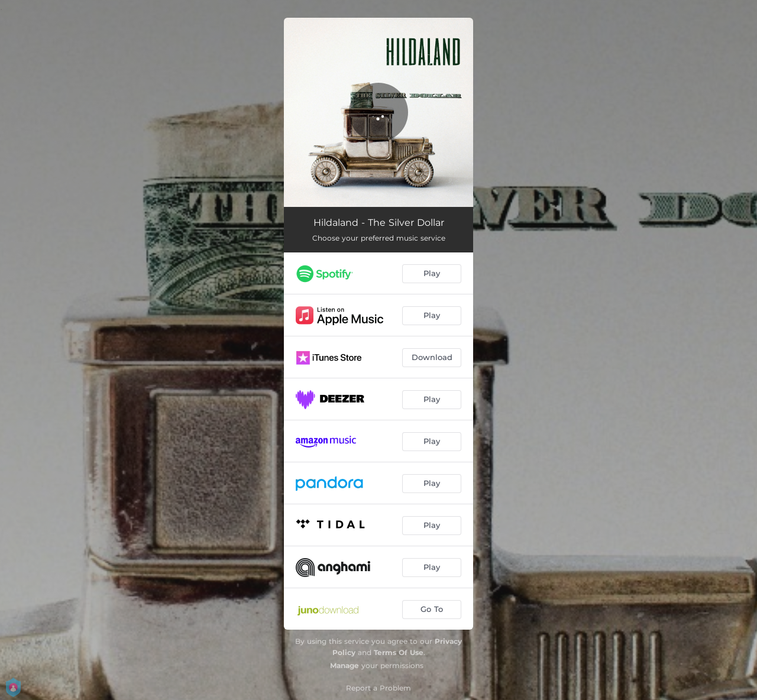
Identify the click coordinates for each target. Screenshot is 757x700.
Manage (344, 665)
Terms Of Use (399, 652)
